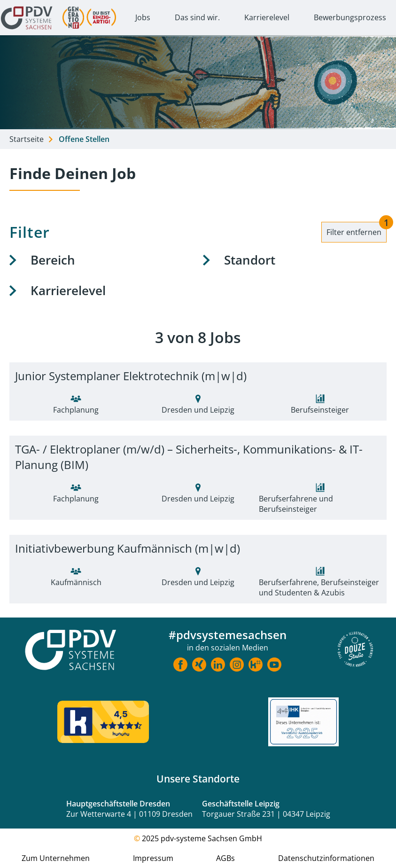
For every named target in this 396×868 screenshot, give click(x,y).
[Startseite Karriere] (70, 651)
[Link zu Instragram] (237, 666)
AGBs (225, 858)
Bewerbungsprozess (350, 17)
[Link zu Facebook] (180, 666)
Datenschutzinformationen (326, 858)
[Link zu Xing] (199, 666)
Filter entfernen (357, 230)
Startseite (27, 139)
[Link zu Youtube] (274, 666)
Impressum (153, 858)
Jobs (143, 17)
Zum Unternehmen (56, 858)
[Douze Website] (355, 650)
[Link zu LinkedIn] (218, 666)
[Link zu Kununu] (256, 666)
